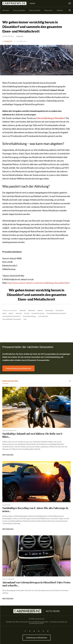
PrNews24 (8, 41)
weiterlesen (8, 455)
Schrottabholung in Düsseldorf (51, 118)
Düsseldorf (60, 310)
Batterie (40, 310)
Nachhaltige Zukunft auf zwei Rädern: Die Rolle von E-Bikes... (33, 435)
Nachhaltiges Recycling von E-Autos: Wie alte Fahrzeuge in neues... (35, 509)
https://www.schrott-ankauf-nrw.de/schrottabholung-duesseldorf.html (38, 283)
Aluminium (31, 310)
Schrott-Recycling (38, 313)
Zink (25, 319)
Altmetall (23, 310)
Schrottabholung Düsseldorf (56, 313)
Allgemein (20, 36)
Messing (19, 313)
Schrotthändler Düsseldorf (12, 319)
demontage (49, 310)
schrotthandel (43, 316)
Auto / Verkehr (8, 579)
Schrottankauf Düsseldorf (11, 316)
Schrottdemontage (29, 316)
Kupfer (11, 313)
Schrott (27, 313)
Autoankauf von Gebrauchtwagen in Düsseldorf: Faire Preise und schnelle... (36, 584)
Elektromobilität (10, 431)
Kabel (4, 313)
